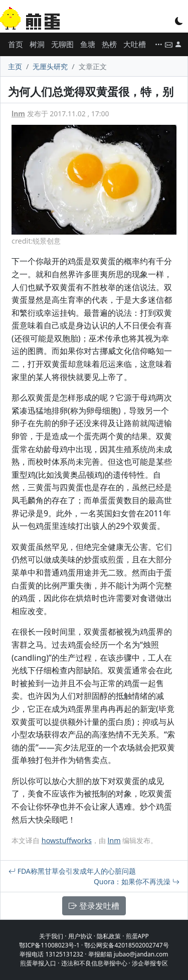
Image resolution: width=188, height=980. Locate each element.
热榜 (109, 44)
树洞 (37, 44)
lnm (18, 114)
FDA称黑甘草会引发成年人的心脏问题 (72, 871)
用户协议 (80, 936)
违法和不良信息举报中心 (94, 963)
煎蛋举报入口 (38, 963)
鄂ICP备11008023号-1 (49, 945)
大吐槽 (135, 44)
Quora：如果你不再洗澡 (137, 881)
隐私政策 (109, 936)
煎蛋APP (137, 936)
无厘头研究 (50, 66)
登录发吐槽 (94, 906)
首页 (16, 44)
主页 (15, 66)
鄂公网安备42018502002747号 (126, 945)
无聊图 (62, 44)
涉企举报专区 (150, 963)
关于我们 (51, 936)
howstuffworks (67, 840)
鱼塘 (88, 44)
